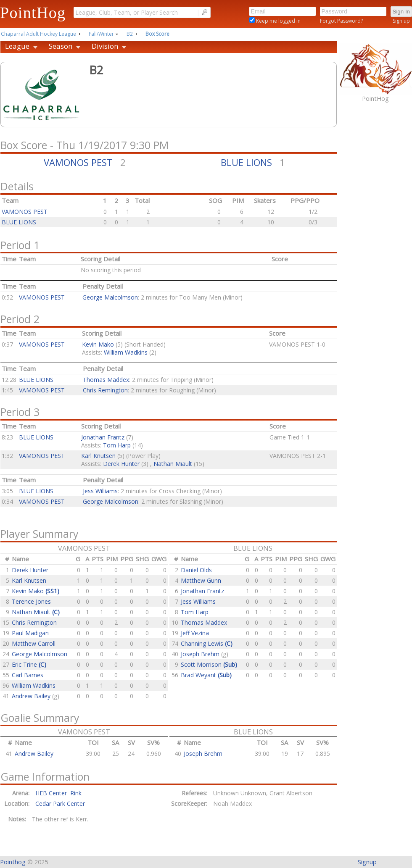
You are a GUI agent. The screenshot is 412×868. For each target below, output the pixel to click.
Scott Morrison (209, 664)
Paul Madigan (30, 633)
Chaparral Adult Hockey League (38, 34)
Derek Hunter (121, 464)
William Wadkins (126, 352)
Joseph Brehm (201, 654)
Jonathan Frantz (103, 437)
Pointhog (13, 862)
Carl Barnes (28, 675)
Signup (367, 862)
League (17, 46)
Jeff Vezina (195, 633)
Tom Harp (117, 445)
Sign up (401, 21)
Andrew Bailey (32, 696)
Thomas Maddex (106, 380)
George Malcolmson (110, 297)
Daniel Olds (196, 570)
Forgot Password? (341, 21)
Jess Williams (100, 491)
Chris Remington (105, 390)
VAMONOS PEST (78, 162)
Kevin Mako (98, 344)
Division (105, 46)
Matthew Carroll (34, 643)
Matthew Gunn (201, 580)
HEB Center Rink (58, 793)
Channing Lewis (207, 643)
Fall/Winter (101, 34)
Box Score (157, 34)
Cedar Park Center (60, 804)
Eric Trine (29, 664)
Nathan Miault (173, 464)
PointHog (33, 13)
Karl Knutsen (98, 456)
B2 (130, 34)
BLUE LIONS (246, 162)
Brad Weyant (206, 675)
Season (61, 46)
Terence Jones (31, 601)
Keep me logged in (278, 21)
